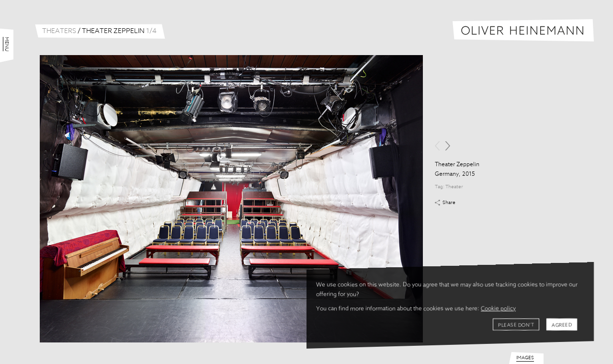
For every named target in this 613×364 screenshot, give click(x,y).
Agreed (562, 325)
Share (449, 203)
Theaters (59, 31)
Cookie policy (498, 309)
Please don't (516, 325)
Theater (454, 187)
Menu (7, 44)
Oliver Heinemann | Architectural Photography (523, 30)
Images (525, 358)
